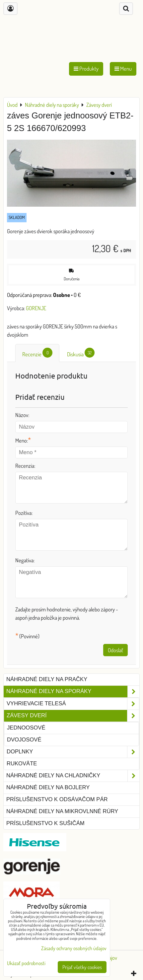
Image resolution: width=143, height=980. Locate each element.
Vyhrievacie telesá (73, 704)
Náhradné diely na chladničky (73, 776)
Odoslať (115, 650)
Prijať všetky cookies (82, 967)
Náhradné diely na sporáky (73, 692)
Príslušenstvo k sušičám (45, 823)
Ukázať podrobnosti (26, 963)
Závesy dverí (73, 716)
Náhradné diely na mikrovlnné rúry (62, 811)
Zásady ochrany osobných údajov (74, 948)
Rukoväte (22, 764)
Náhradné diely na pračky (47, 679)
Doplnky (73, 752)
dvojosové (24, 740)
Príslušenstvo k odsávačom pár (57, 799)
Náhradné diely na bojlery (48, 787)
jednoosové (26, 728)
